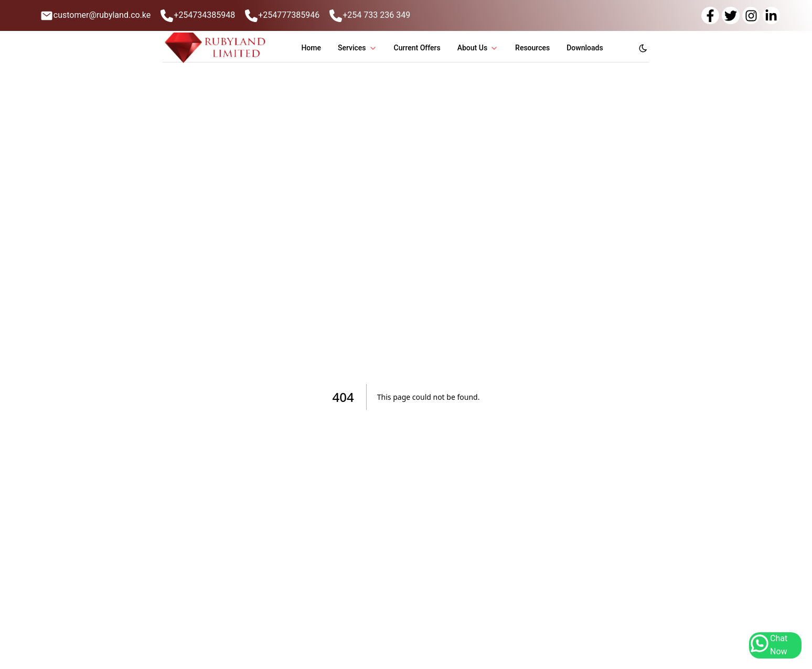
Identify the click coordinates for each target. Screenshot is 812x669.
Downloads (585, 48)
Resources (532, 48)
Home (311, 48)
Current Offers (417, 48)
